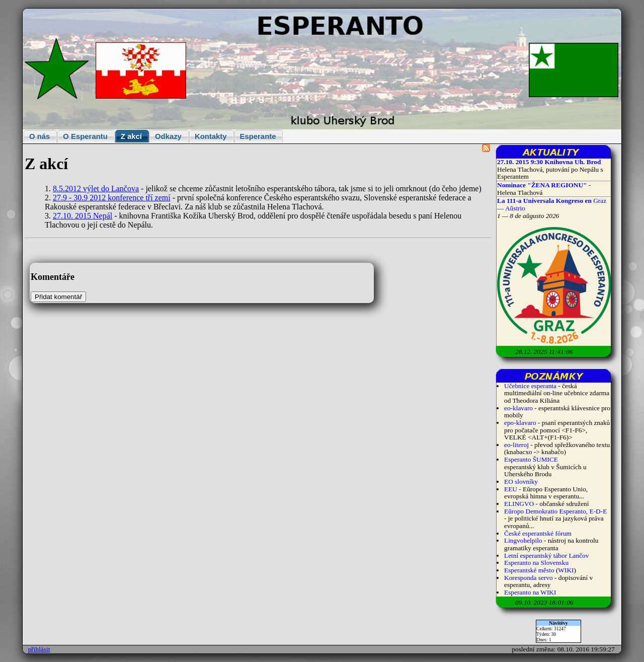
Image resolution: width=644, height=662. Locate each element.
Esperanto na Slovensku (536, 563)
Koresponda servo (529, 578)
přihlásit (39, 649)
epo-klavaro (520, 423)
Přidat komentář (58, 297)
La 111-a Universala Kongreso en (545, 201)
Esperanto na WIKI (530, 592)
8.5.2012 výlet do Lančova (96, 189)
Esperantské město (529, 570)
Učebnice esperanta (530, 386)
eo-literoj (516, 445)
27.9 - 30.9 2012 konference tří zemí (112, 198)
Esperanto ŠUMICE (531, 459)
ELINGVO (519, 504)
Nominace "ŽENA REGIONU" (542, 185)
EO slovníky (521, 482)
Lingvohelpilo (523, 540)
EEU (511, 489)
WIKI (566, 570)
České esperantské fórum (538, 533)
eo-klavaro (518, 408)
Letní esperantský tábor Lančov (546, 556)
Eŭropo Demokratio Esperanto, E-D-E (555, 511)
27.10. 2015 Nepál (83, 216)
